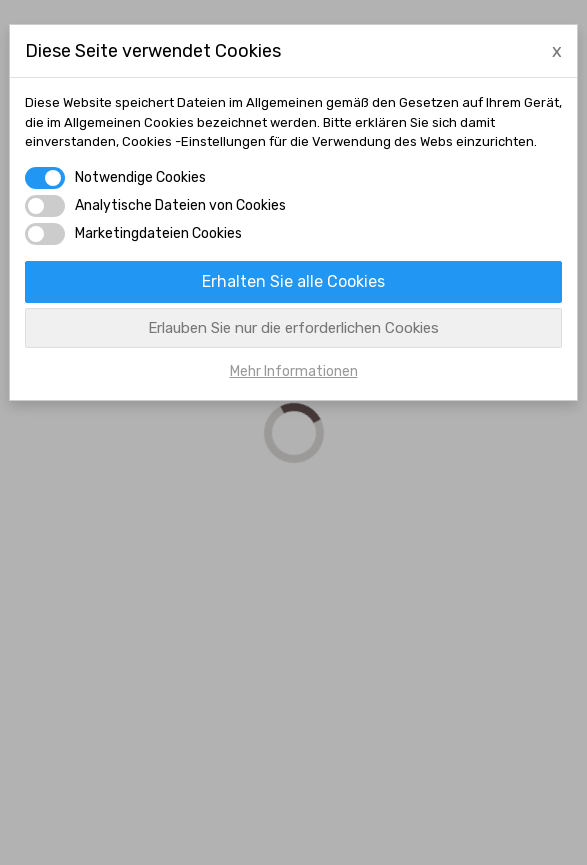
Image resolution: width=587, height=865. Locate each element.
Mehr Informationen (294, 371)
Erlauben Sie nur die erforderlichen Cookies (293, 328)
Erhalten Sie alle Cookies (293, 281)
